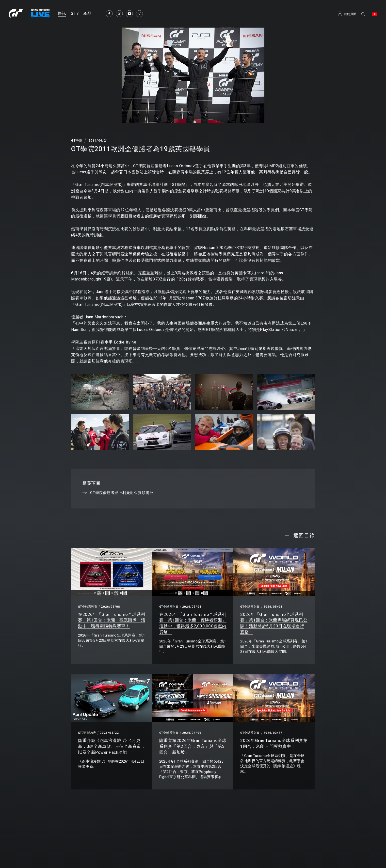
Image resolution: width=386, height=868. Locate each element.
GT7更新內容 (87, 733)
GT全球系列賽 (88, 607)
